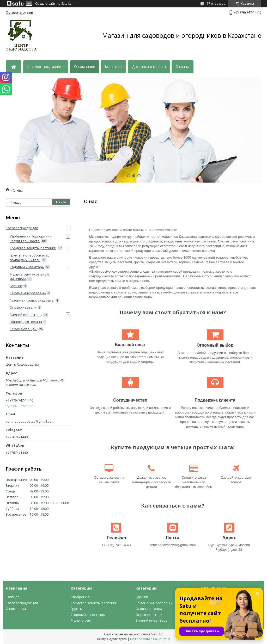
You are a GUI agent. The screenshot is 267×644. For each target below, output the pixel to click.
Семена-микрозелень (28, 293)
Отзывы (183, 67)
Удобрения (80, 597)
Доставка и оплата (149, 67)
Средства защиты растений (33, 248)
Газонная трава (149, 609)
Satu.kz (157, 634)
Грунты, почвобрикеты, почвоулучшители (29, 258)
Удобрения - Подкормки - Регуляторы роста (31, 239)
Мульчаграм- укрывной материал (29, 277)
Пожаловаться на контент (150, 639)
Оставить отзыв (19, 12)
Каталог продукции (44, 67)
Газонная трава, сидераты (32, 300)
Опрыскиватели (23, 307)
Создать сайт (45, 4)
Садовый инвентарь (27, 267)
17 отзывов (216, 3)
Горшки (16, 286)
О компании (85, 67)
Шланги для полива (26, 322)
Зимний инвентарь (26, 315)
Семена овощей (23, 329)
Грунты (77, 609)
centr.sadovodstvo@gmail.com (30, 421)
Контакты (114, 67)
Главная (13, 597)
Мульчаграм (81, 620)
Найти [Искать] (61, 202)
